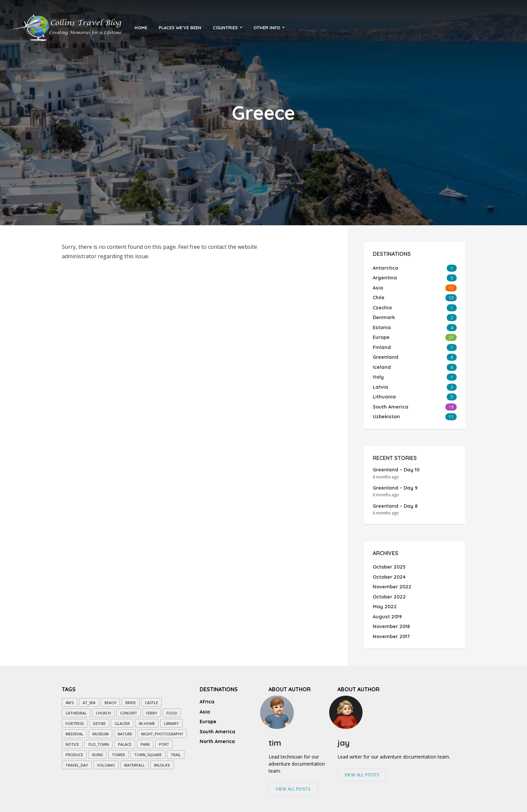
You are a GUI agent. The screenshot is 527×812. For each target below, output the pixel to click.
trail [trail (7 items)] (176, 751)
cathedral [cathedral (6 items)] (76, 710)
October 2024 (389, 575)
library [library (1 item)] (171, 720)
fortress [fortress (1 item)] (75, 720)
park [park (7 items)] (145, 741)
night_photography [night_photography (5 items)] (162, 730)
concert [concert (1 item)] (129, 710)
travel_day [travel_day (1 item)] (77, 762)
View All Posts (293, 785)
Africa (207, 698)
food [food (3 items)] (172, 710)
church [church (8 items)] (103, 710)
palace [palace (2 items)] (125, 741)
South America (217, 726)
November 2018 (391, 623)
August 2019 (387, 614)
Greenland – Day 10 (396, 467)
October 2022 (389, 594)
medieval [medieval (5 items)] (74, 730)
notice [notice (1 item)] (72, 741)
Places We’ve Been (180, 28)
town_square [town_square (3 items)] (148, 751)
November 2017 (391, 633)
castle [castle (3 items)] (151, 699)
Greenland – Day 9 (395, 486)
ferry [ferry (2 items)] (152, 710)
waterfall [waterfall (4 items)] (134, 762)
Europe (208, 717)
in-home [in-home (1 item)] (147, 720)
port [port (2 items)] (164, 741)
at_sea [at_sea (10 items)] (89, 699)
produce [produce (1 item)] (74, 751)
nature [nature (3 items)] (125, 730)
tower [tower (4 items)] (118, 751)
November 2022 (391, 584)
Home (141, 28)
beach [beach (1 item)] (110, 699)
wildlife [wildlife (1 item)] (162, 762)
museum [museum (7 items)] (100, 730)
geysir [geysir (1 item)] (99, 720)
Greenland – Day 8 (395, 504)
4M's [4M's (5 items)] (70, 699)
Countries (225, 28)
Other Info (267, 28)
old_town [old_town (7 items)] (98, 741)
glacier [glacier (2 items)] (122, 720)
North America (217, 736)
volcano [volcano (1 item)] (106, 762)
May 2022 (384, 604)
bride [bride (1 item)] (131, 699)
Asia (205, 707)
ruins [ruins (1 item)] (97, 751)
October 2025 (389, 565)
